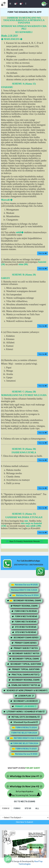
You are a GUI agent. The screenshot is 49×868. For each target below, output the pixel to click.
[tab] (6, 809)
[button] (4, 847)
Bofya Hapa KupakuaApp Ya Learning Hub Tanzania (24, 793)
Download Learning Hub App (35, 846)
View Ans (43, 253)
